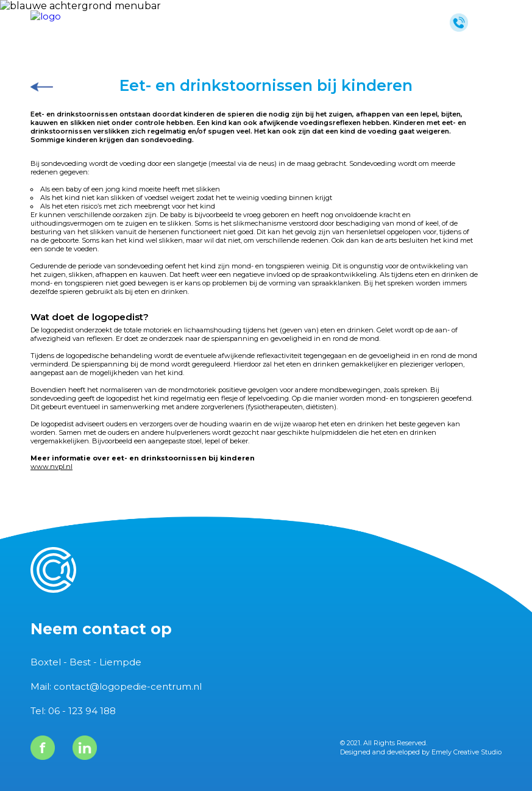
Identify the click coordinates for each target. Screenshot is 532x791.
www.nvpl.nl (51, 467)
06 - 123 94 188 (82, 711)
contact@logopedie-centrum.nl (128, 686)
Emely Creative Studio (466, 752)
